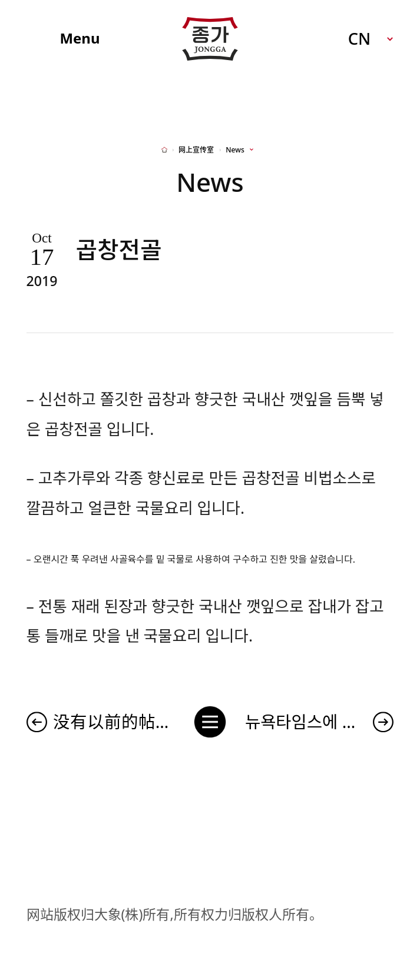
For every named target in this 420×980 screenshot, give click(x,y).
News (235, 150)
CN (359, 39)
